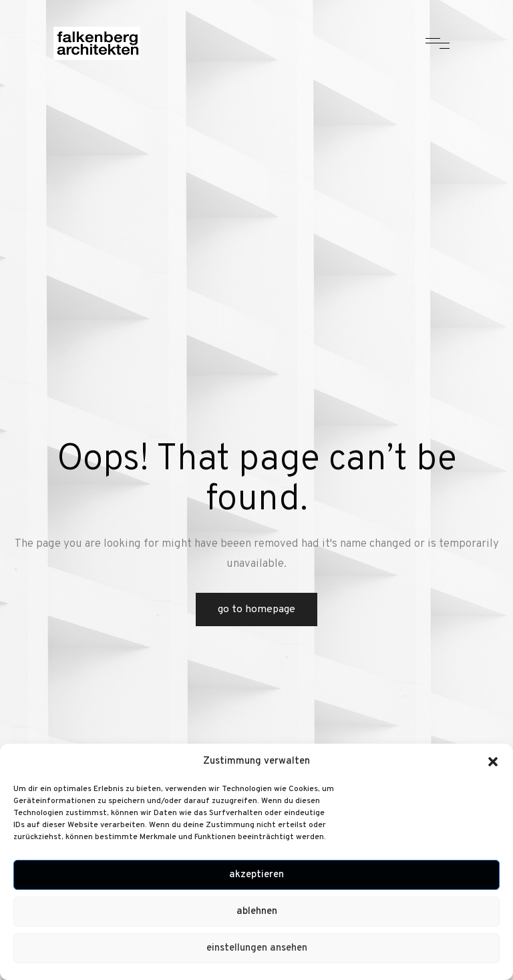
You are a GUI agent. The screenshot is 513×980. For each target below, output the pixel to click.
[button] (493, 762)
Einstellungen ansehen (257, 948)
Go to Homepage (256, 609)
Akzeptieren (256, 875)
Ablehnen (257, 912)
